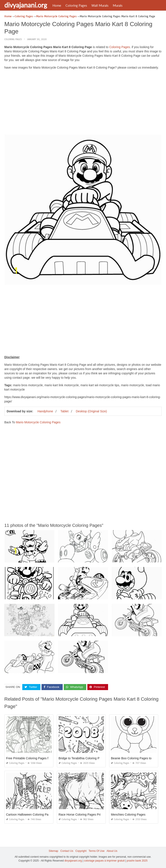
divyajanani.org (26, 5)
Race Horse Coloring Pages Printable (84, 815)
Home (57, 5)
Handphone (45, 411)
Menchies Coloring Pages (128, 815)
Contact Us (67, 851)
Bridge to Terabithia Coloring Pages (82, 758)
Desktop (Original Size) (91, 411)
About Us (112, 851)
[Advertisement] (83, 103)
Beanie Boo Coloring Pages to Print (135, 758)
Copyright (81, 851)
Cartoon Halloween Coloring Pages (30, 815)
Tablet (64, 411)
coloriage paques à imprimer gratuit (104, 861)
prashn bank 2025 (137, 861)
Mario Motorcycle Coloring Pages (38, 422)
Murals (118, 5)
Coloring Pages (76, 5)
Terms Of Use (97, 851)
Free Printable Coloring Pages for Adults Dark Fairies (42, 758)
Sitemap (53, 851)
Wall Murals (100, 5)
